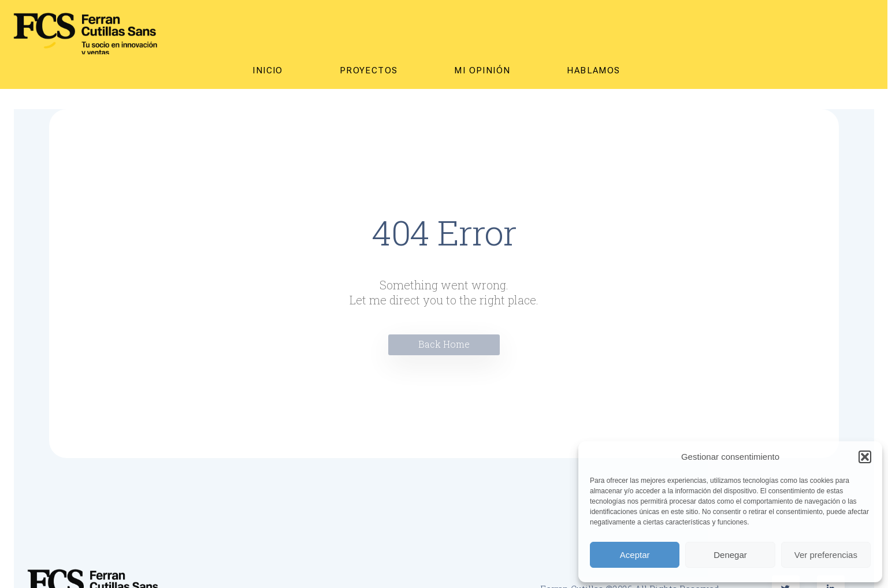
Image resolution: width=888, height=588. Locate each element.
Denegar (730, 555)
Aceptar (635, 555)
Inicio (267, 70)
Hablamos (593, 70)
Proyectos (369, 70)
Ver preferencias (826, 555)
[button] (865, 457)
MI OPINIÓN (482, 70)
